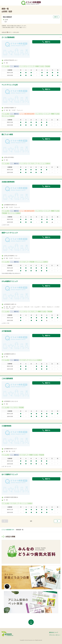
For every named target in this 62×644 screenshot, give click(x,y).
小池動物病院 (6, 426)
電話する (46, 42)
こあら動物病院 (7, 378)
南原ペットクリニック (10, 233)
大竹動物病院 (6, 331)
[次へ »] (57, 521)
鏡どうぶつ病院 (7, 134)
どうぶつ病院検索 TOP (8, 530)
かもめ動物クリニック (10, 281)
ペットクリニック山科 (10, 85)
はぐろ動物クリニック (10, 474)
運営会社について (54, 632)
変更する (56, 17)
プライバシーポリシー (55, 635)
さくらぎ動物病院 (8, 37)
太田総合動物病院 (8, 182)
